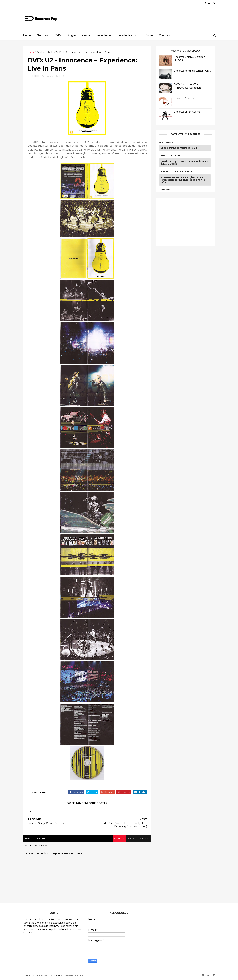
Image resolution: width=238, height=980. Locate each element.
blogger (119, 838)
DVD (50, 52)
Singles (72, 35)
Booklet (41, 52)
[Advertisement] (184, 221)
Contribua (165, 35)
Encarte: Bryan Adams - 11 (189, 112)
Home (27, 35)
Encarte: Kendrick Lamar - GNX (192, 71)
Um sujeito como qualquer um (176, 171)
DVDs (58, 35)
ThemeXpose (41, 975)
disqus (131, 838)
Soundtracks (104, 35)
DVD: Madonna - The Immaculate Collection (187, 86)
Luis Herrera (166, 142)
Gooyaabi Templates (74, 975)
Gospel (86, 35)
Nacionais (43, 35)
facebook (144, 838)
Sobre (149, 35)
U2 (55, 52)
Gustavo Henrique (169, 155)
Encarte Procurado (129, 35)
